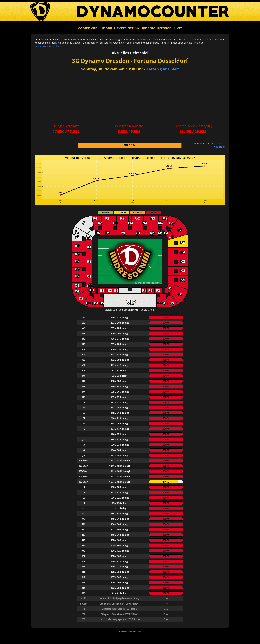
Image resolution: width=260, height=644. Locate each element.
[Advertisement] (130, 98)
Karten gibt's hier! (163, 69)
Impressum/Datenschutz (130, 631)
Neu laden (220, 147)
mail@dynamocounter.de (49, 46)
